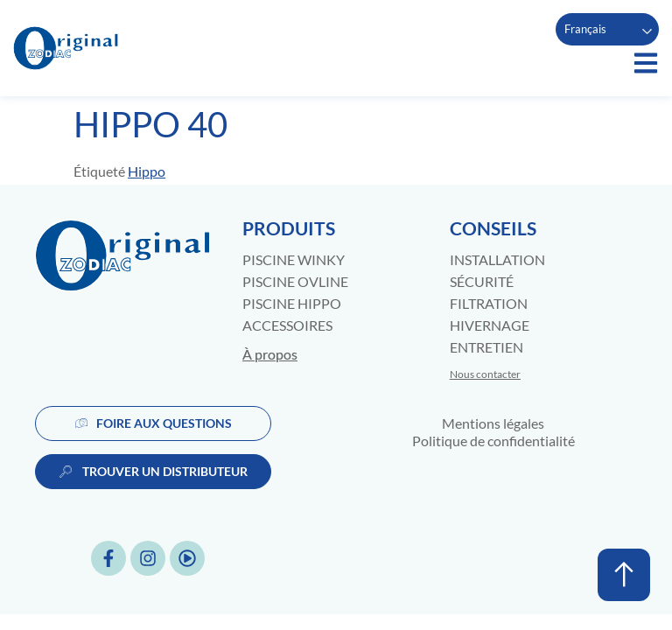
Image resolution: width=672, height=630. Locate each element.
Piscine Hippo (292, 303)
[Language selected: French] (607, 29)
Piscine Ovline (295, 281)
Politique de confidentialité (493, 441)
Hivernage (490, 325)
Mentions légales (493, 423)
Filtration (489, 303)
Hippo (147, 171)
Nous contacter (485, 374)
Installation (497, 259)
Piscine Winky (294, 259)
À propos (270, 354)
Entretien (486, 347)
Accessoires (287, 325)
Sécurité (482, 281)
